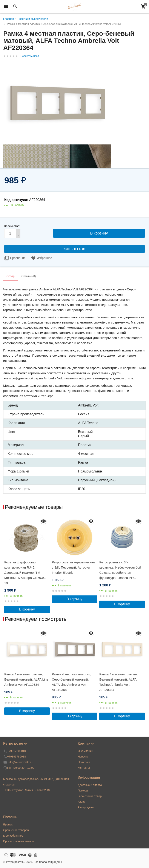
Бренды (8, 824)
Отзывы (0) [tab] (29, 276)
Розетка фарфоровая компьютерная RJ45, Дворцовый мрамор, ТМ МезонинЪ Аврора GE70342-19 (26, 573)
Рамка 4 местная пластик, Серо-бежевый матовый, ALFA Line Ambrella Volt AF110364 (71, 682)
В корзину (27, 609)
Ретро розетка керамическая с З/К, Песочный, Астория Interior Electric (73, 567)
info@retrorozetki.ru (20, 762)
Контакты (84, 768)
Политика (84, 762)
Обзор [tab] (11, 276)
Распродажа (86, 807)
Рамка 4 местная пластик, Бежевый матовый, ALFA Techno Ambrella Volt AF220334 (119, 682)
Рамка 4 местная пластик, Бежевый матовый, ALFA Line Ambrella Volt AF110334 (26, 679)
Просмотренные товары (19, 841)
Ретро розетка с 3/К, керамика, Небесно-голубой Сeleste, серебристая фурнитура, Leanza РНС (120, 570)
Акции (82, 802)
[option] (27, 564)
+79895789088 (16, 757)
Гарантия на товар (90, 796)
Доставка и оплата (90, 785)
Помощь (83, 791)
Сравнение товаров (16, 830)
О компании (86, 751)
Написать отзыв (30, 56)
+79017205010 (16, 751)
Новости (83, 757)
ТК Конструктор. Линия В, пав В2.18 (26, 790)
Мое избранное (13, 836)
